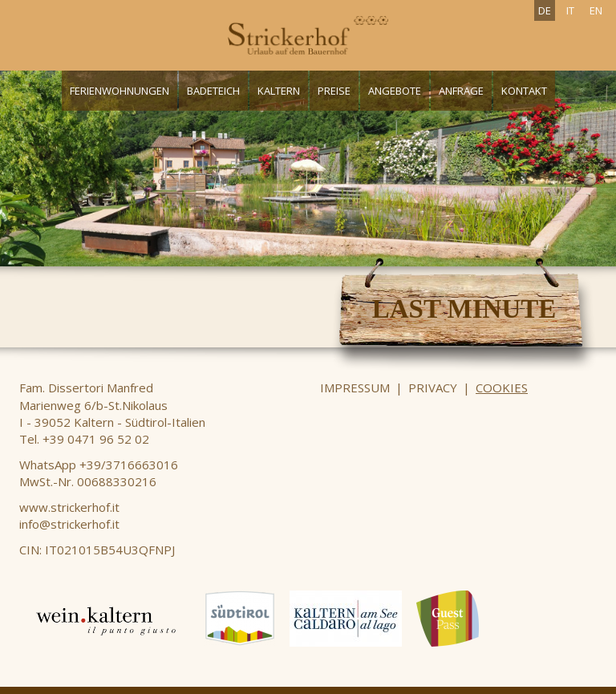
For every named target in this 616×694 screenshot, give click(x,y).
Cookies (502, 388)
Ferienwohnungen (120, 91)
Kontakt (524, 91)
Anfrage (461, 91)
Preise (334, 91)
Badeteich (213, 91)
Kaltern (279, 91)
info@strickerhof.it (69, 524)
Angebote (395, 91)
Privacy (433, 388)
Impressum (355, 388)
